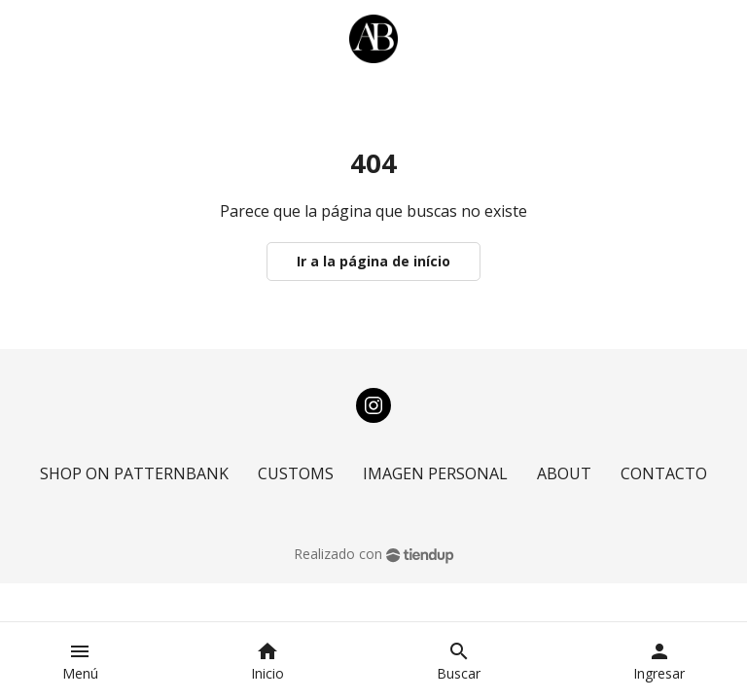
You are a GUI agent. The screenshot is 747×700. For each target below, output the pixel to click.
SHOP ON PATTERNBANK (134, 473)
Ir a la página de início (373, 261)
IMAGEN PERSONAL (435, 473)
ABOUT (564, 473)
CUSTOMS (296, 473)
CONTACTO (664, 473)
